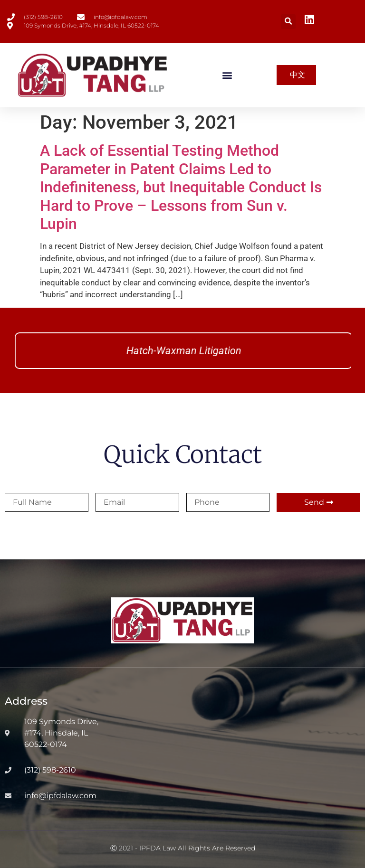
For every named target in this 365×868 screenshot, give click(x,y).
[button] (288, 22)
